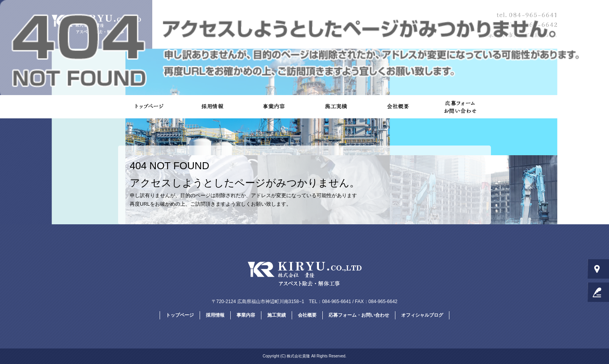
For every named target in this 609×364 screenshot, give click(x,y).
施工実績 (336, 107)
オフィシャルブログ (422, 315)
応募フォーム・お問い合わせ (460, 107)
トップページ (149, 107)
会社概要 (398, 107)
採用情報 (211, 107)
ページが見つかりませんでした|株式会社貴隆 (564, 4)
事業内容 (273, 107)
